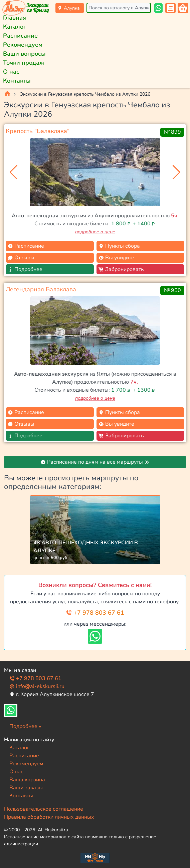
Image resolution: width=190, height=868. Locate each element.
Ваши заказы (26, 788)
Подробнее (25, 269)
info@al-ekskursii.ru (37, 686)
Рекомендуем (23, 45)
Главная (15, 18)
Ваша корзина (27, 780)
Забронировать (121, 269)
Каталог (15, 27)
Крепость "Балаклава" (38, 131)
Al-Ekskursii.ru (53, 830)
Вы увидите (116, 258)
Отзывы (21, 258)
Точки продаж (24, 63)
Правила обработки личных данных (49, 817)
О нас (11, 72)
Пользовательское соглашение (44, 809)
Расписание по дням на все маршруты (95, 462)
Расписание (20, 36)
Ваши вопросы (24, 54)
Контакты (17, 81)
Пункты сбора (119, 246)
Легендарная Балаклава (41, 289)
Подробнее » (25, 726)
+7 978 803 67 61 (95, 613)
